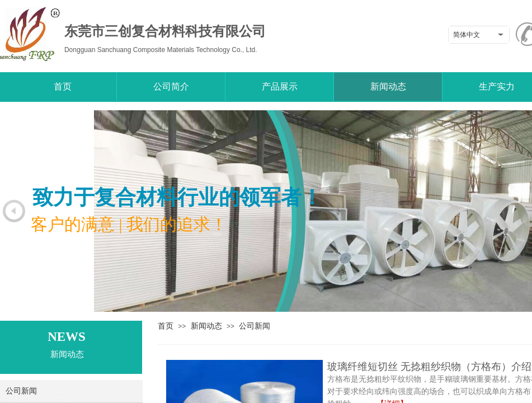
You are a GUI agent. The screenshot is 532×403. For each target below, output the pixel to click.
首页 (166, 326)
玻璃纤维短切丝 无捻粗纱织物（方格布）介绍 (429, 367)
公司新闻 (255, 326)
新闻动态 (206, 326)
